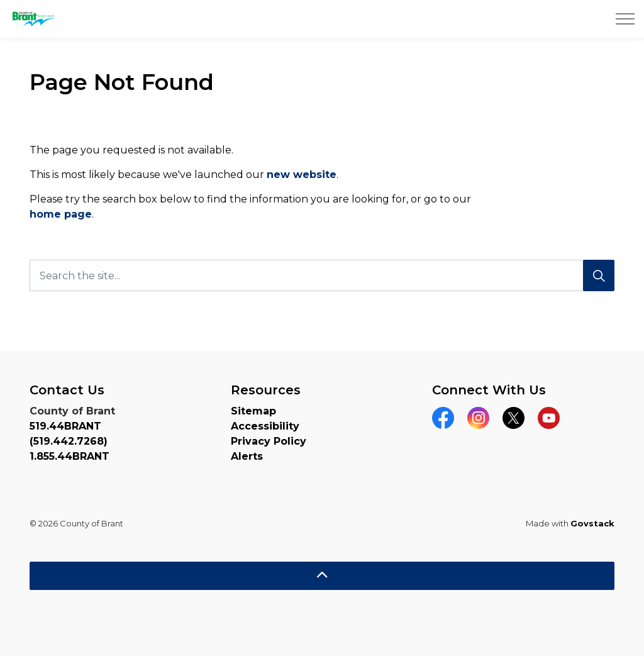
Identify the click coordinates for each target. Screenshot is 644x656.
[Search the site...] (322, 275)
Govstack (592, 523)
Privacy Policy (269, 441)
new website (302, 175)
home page (61, 214)
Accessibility (265, 426)
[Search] (599, 275)
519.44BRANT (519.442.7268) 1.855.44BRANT (69, 441)
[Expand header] (625, 19)
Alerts (247, 456)
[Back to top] (322, 576)
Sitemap (253, 411)
